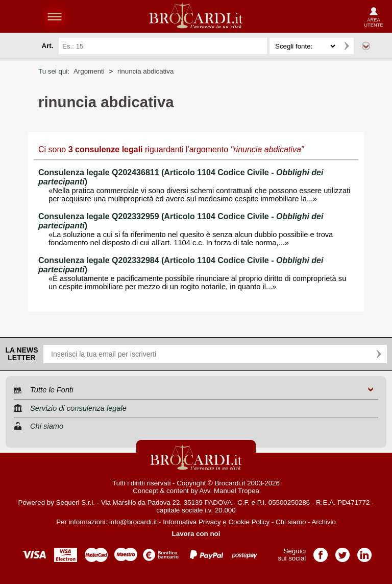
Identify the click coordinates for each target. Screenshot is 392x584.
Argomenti (89, 71)
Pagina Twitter (342, 552)
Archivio (323, 522)
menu (55, 16)
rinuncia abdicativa (145, 71)
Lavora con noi (196, 534)
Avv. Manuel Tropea (229, 491)
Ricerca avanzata (366, 46)
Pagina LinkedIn (364, 552)
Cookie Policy (249, 522)
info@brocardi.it (133, 522)
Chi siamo (291, 522)
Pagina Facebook (321, 552)
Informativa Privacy (192, 522)
